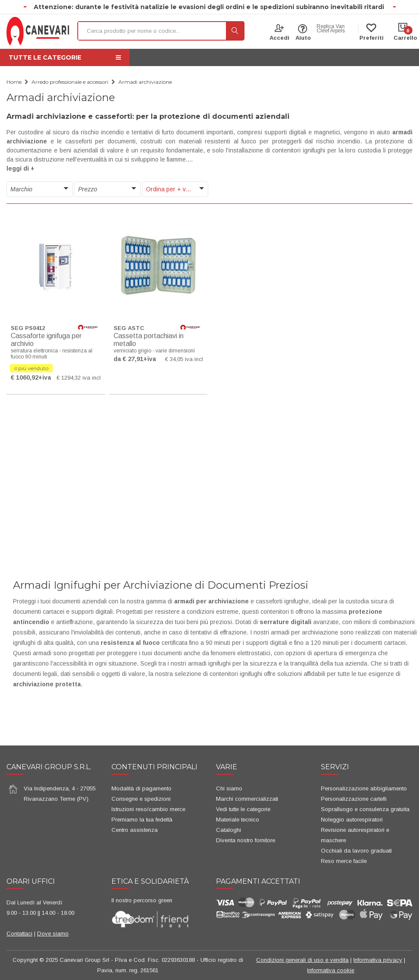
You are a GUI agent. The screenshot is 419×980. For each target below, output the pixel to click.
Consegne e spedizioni (141, 799)
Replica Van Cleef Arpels (331, 29)
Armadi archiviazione (145, 82)
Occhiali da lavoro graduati (356, 851)
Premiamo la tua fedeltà (142, 820)
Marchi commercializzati (247, 799)
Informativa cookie (331, 970)
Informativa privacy (378, 960)
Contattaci (19, 934)
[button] (40, 189)
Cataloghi (229, 830)
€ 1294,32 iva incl (79, 378)
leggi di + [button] (21, 168)
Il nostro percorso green (142, 900)
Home (14, 82)
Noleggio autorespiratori (352, 820)
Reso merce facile (344, 861)
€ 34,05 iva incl (184, 359)
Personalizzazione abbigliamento (364, 788)
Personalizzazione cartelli (354, 799)
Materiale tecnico (238, 820)
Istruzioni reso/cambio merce (148, 809)
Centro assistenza (135, 830)
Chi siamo (229, 788)
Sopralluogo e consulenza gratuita (365, 809)
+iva (45, 377)
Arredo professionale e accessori (70, 82)
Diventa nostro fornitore (246, 840)
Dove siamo (53, 934)
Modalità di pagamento (141, 788)
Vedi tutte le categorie (243, 809)
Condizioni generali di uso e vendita (302, 960)
